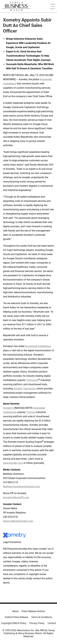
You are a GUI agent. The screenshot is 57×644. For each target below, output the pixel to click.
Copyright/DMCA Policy (14, 623)
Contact (52, 623)
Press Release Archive (33, 611)
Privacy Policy (37, 623)
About (15, 611)
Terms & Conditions (42, 617)
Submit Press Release (16, 617)
